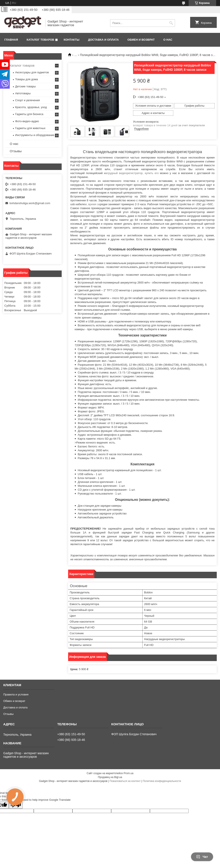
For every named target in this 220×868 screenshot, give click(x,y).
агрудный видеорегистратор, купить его (133, 173)
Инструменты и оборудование (35, 135)
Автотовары (23, 93)
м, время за (92, 204)
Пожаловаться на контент (125, 781)
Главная (11, 40)
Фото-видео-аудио (27, 121)
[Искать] (171, 23)
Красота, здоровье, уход (31, 107)
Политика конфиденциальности (162, 781)
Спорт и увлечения (27, 100)
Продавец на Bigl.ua (110, 777)
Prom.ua (128, 773)
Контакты (71, 40)
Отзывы (16, 151)
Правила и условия (16, 694)
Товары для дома (26, 79)
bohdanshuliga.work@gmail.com (30, 203)
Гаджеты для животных (30, 128)
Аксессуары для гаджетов (32, 72)
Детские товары (25, 86)
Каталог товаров (40, 40)
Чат (202, 857)
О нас (168, 40)
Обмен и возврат (141, 40)
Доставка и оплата (103, 40)
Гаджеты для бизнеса (29, 114)
